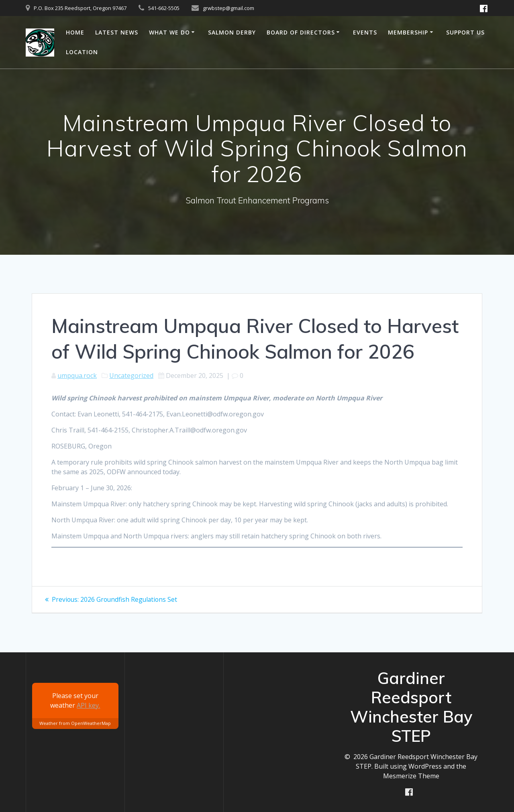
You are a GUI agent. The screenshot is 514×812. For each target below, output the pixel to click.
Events (365, 32)
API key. (88, 705)
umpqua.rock (77, 376)
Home (75, 32)
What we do (169, 32)
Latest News (117, 32)
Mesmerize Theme (411, 775)
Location (82, 52)
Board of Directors (301, 32)
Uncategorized (131, 376)
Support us (465, 32)
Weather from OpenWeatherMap (75, 723)
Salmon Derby (232, 32)
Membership (408, 32)
